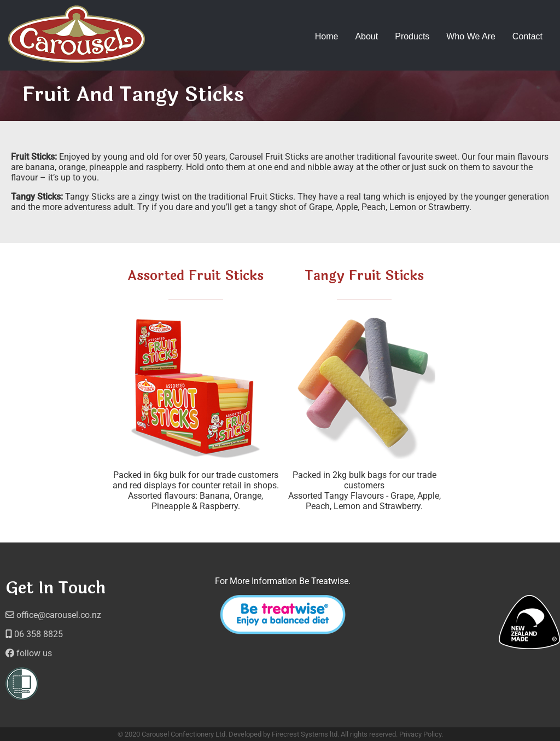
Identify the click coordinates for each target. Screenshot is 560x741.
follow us (29, 653)
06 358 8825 (34, 634)
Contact (527, 36)
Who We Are (471, 36)
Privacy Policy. (421, 734)
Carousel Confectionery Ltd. (184, 734)
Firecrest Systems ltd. (305, 734)
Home (327, 36)
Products (412, 36)
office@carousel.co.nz (53, 615)
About (366, 36)
